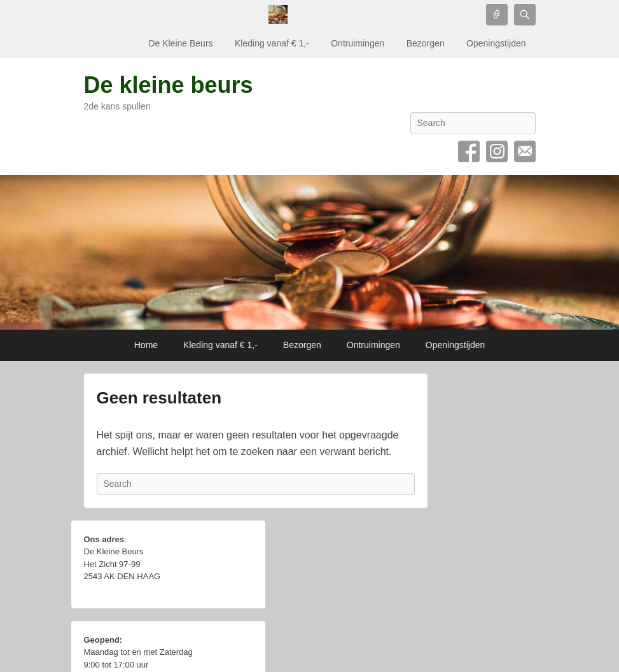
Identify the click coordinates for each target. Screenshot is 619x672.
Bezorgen (426, 43)
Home (146, 345)
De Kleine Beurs (180, 43)
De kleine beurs (169, 85)
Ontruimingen (358, 43)
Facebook (469, 151)
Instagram (497, 151)
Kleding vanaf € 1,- (272, 43)
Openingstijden (496, 43)
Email (525, 151)
